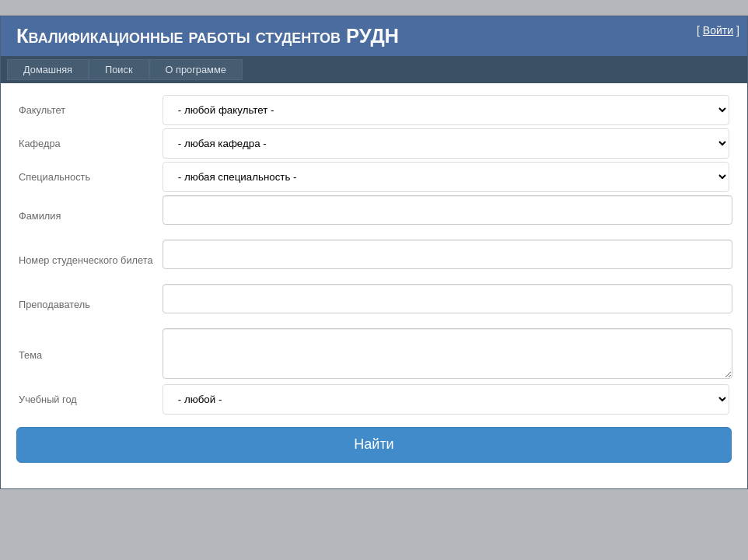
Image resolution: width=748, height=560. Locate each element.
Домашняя (48, 70)
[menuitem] (48, 70)
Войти (718, 30)
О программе (196, 70)
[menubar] (125, 70)
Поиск (119, 70)
